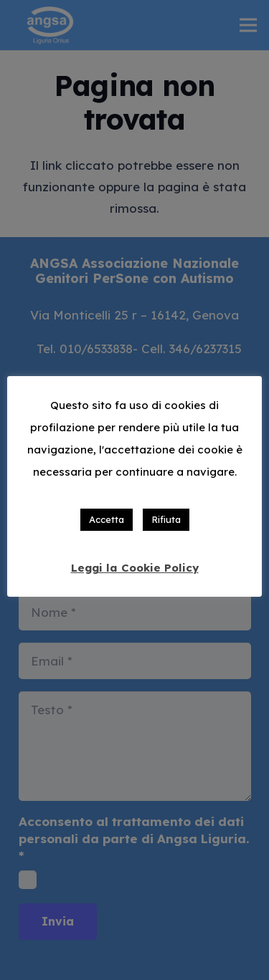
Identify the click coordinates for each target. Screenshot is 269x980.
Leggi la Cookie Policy (135, 568)
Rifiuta (166, 519)
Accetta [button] (107, 519)
